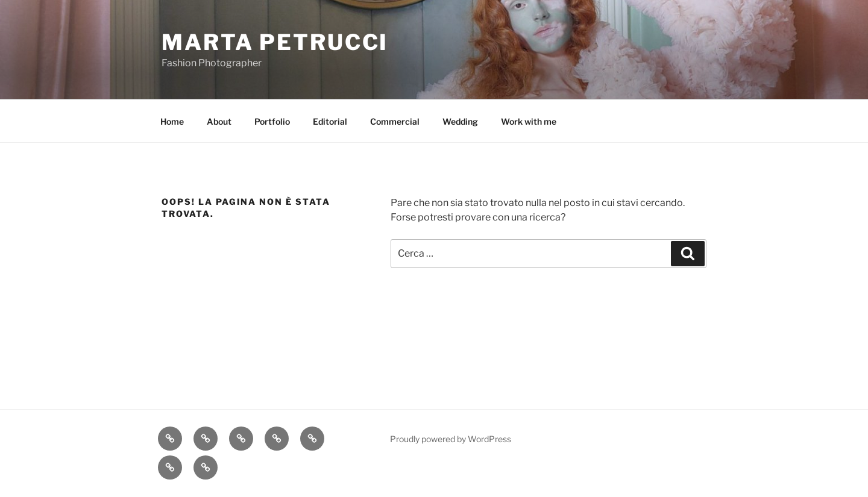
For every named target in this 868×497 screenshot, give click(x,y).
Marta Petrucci (275, 42)
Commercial (395, 121)
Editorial (330, 121)
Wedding (460, 121)
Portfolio (272, 121)
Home (172, 121)
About (219, 121)
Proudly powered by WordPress (451, 439)
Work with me (529, 121)
